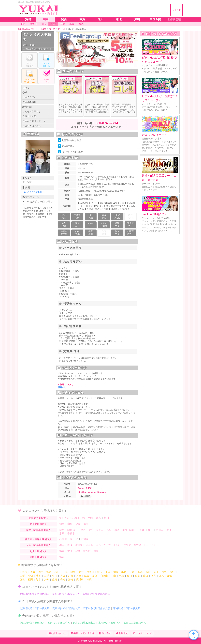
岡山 (113, 576)
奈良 (95, 576)
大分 (46, 579)
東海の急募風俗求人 (109, 623)
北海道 (23, 572)
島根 (129, 576)
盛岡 (86, 524)
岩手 (41, 572)
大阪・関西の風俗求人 (38, 545)
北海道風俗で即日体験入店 (35, 608)
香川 (154, 576)
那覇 (62, 557)
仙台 (62, 524)
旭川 (106, 518)
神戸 (154, 545)
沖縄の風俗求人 (38, 557)
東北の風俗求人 (38, 524)
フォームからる (29, 76)
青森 (33, 572)
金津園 (85, 539)
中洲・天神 (74, 551)
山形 (70, 524)
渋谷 (90, 530)
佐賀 (55, 579)
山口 (146, 576)
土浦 (169, 530)
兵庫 (79, 576)
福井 (164, 572)
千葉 (108, 572)
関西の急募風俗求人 (135, 623)
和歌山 (104, 576)
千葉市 (71, 533)
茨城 (132, 572)
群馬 (116, 572)
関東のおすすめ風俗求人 (66, 594)
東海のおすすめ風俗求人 (96, 594)
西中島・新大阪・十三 (136, 545)
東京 (81, 572)
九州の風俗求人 (38, 551)
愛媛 (170, 576)
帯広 (98, 518)
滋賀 (87, 576)
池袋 (82, 530)
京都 (71, 576)
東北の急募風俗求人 (84, 623)
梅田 (62, 545)
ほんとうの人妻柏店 (37, 37)
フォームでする (46, 60)
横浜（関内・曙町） (126, 530)
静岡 (55, 576)
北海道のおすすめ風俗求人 (35, 594)
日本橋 (89, 545)
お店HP (86, 496)
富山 (148, 572)
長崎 (63, 579)
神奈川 (90, 572)
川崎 (142, 530)
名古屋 (63, 539)
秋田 (57, 572)
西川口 (160, 530)
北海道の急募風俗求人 (32, 623)
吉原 (109, 530)
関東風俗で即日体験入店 (66, 608)
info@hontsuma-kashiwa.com (92, 492)
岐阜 (38, 576)
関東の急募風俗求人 (59, 623)
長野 (172, 572)
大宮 (150, 530)
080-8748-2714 (107, 123)
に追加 (46, 76)
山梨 (22, 576)
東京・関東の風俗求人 (38, 530)
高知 (162, 576)
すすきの (64, 518)
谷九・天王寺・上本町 (108, 545)
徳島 (22, 579)
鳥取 (121, 576)
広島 (138, 576)
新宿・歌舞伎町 (68, 530)
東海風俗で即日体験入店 (127, 608)
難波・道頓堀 (75, 545)
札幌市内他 (79, 518)
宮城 (49, 572)
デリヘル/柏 (29, 45)
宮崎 (71, 579)
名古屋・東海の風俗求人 (38, 539)
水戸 (62, 533)
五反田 (100, 530)
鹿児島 (80, 579)
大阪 (63, 576)
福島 (78, 524)
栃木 (124, 572)
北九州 (87, 551)
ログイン (177, 10)
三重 (46, 576)
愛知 (30, 576)
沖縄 (89, 579)
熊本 (96, 551)
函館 (90, 518)
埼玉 (100, 572)
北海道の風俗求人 (38, 518)
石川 (156, 572)
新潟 (140, 572)
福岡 (62, 551)
